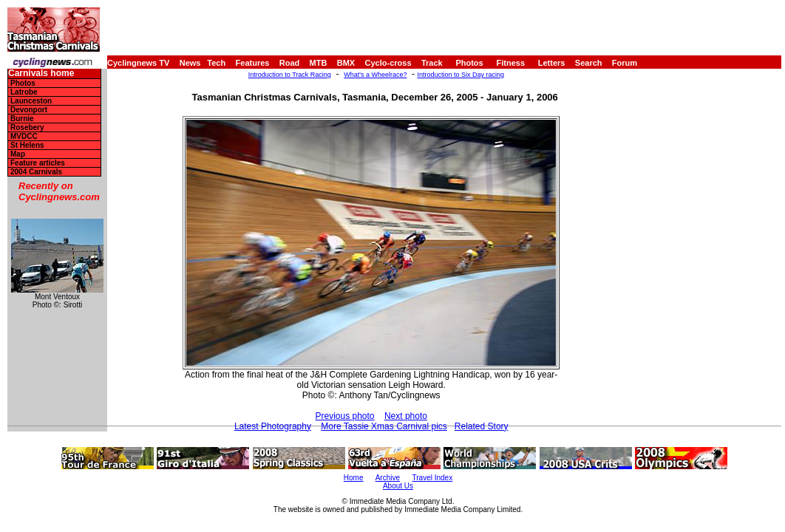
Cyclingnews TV (138, 63)
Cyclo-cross (388, 63)
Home (354, 478)
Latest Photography (273, 426)
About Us (398, 486)
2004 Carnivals (36, 172)
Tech (216, 63)
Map (18, 154)
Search (589, 63)
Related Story (482, 426)
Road (290, 63)
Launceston (31, 101)
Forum (625, 63)
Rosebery (27, 127)
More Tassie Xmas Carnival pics (384, 426)
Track (432, 63)
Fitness (510, 63)
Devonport (29, 110)
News (190, 63)
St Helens (27, 145)
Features (253, 63)
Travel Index (433, 478)
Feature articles (38, 163)
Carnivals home (41, 74)
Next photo (406, 416)
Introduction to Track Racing (290, 75)
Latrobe (24, 92)
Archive (388, 478)
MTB (319, 63)
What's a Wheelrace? (375, 75)
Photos (469, 63)
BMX (346, 63)
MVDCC (24, 136)
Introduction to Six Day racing (461, 75)
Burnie (22, 119)
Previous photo (344, 416)
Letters (552, 63)
